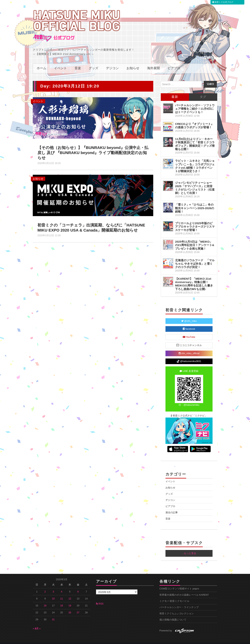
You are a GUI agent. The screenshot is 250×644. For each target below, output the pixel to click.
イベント (60, 63)
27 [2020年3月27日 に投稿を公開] (78, 608)
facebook (189, 324)
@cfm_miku (189, 316)
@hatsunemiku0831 (189, 356)
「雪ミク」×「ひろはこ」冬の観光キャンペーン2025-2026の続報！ (195, 203)
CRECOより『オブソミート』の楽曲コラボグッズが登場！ (194, 120)
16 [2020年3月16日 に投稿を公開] (45, 601)
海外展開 (153, 63)
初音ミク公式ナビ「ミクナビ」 (189, 410)
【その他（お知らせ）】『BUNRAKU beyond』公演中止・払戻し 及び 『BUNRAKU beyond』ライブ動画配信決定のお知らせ (91, 147)
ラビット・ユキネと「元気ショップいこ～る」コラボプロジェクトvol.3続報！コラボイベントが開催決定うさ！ (195, 161)
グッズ (93, 63)
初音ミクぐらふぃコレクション (177, 608)
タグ (203, 92)
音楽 (78, 63)
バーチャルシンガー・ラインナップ (179, 602)
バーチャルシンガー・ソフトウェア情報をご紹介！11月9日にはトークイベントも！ (195, 103)
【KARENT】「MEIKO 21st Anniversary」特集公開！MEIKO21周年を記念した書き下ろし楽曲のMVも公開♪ (194, 278)
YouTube (189, 332)
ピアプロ (174, 63)
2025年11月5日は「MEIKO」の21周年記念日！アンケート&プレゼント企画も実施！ (195, 240)
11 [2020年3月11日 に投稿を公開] (62, 594)
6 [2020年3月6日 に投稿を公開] (78, 587)
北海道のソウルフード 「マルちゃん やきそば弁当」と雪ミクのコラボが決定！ (195, 258)
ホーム (42, 63)
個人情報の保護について (173, 614)
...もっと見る (189, 548)
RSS (100, 598)
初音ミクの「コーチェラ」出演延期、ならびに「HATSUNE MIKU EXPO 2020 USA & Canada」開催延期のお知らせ (93, 225)
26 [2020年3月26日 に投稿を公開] (70, 608)
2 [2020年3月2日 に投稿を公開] (45, 587)
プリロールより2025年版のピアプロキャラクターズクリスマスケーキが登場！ (195, 221)
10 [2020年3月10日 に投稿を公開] (53, 594)
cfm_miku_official (189, 348)
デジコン (112, 63)
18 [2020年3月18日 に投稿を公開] (62, 601)
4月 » (38, 623)
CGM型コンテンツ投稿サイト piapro (179, 583)
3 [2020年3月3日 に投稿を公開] (53, 587)
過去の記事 (172, 507)
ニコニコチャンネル (189, 340)
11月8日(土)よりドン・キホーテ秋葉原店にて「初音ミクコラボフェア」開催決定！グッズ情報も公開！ (195, 139)
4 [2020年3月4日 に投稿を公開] (62, 587)
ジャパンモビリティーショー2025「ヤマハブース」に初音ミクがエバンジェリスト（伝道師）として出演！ (195, 183)
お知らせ (133, 63)
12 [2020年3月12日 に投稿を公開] (70, 594)
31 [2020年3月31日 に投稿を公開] (53, 614)
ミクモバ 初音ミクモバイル (175, 596)
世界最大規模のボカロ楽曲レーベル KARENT (184, 590)
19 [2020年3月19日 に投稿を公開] (70, 601)
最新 (175, 92)
